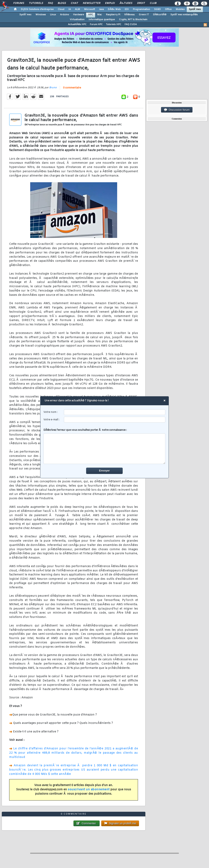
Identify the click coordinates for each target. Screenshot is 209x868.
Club (153, 3)
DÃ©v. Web (114, 9)
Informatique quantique (102, 20)
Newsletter (92, 3)
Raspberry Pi (113, 15)
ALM (77, 9)
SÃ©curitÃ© (160, 15)
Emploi (110, 3)
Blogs (62, 3)
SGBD (157, 9)
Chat (74, 3)
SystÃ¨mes (195, 9)
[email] (115, 420)
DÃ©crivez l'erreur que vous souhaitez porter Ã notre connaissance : (105, 446)
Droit (141, 3)
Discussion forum (177, 110)
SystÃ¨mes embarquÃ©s (184, 15)
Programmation (141, 9)
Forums (19, 3)
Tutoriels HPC (114, 24)
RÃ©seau (130, 15)
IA (70, 9)
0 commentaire (72, 88)
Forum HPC (96, 24)
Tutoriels (36, 3)
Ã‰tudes (126, 3)
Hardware (79, 15)
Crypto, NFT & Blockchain (133, 20)
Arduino (64, 15)
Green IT (144, 15)
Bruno (53, 88)
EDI (127, 9)
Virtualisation (77, 20)
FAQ (50, 3)
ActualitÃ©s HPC (77, 24)
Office (168, 9)
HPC (91, 15)
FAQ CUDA (131, 24)
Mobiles (180, 9)
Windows (41, 15)
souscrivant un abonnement (89, 790)
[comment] (105, 449)
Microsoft (89, 9)
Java (101, 9)
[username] (115, 412)
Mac (99, 15)
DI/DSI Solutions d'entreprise (37, 9)
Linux (53, 15)
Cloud (61, 9)
